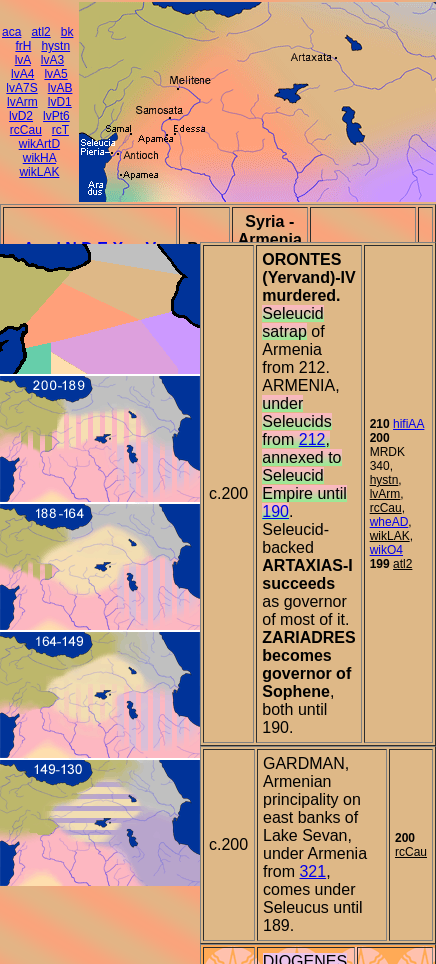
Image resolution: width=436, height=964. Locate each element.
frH (23, 46)
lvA (23, 60)
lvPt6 (56, 116)
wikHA (39, 158)
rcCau (26, 130)
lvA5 (55, 74)
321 (312, 871)
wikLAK (39, 172)
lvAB (60, 88)
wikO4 (386, 550)
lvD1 (60, 102)
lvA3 (52, 60)
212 (312, 439)
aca (11, 32)
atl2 (40, 32)
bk (67, 32)
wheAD (389, 522)
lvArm (22, 102)
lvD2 (21, 116)
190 (275, 511)
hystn (55, 46)
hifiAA (408, 424)
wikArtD (39, 144)
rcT (60, 130)
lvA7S (21, 88)
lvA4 (22, 74)
